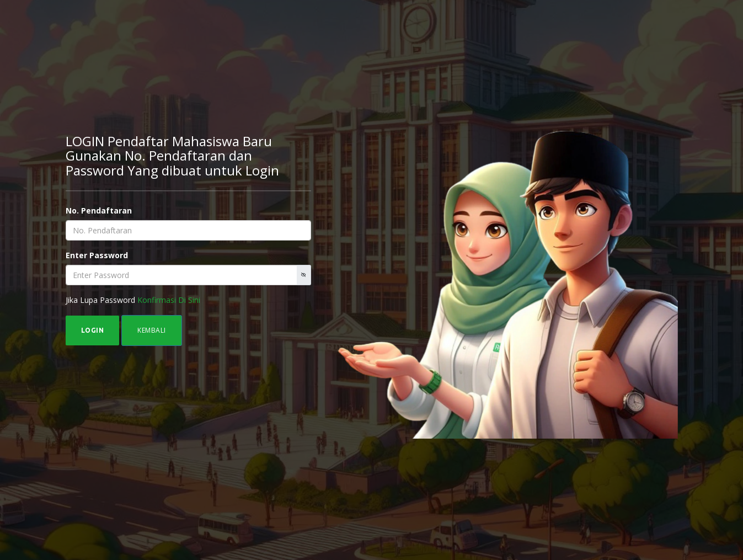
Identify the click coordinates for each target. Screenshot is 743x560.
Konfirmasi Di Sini (169, 300)
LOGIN (93, 330)
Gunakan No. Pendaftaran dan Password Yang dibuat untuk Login (172, 162)
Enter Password (97, 255)
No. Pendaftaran (99, 210)
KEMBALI (152, 330)
